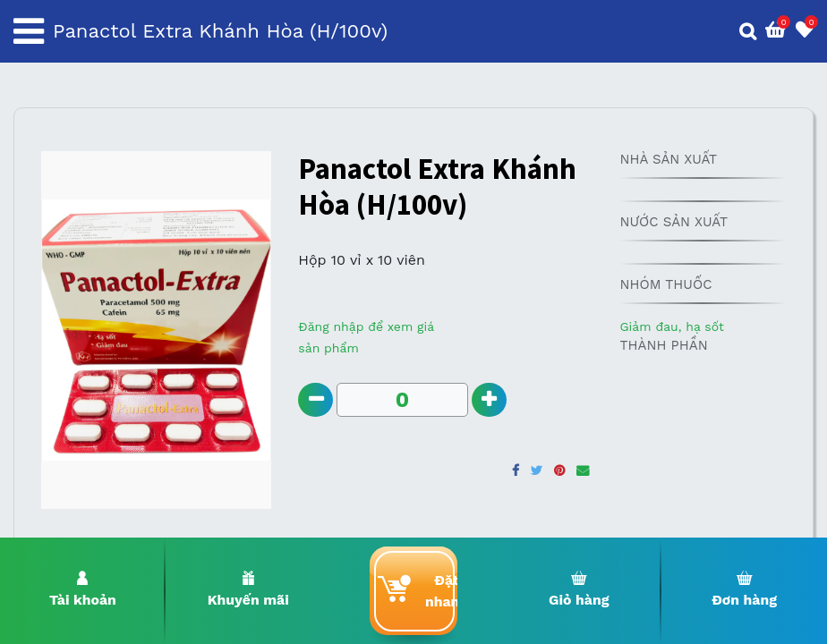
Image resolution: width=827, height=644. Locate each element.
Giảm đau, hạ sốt (671, 326)
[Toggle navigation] (29, 31)
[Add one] (490, 400)
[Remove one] (315, 400)
